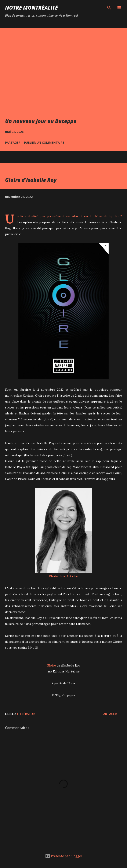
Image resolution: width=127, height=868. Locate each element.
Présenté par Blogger (64, 856)
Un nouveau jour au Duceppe (41, 121)
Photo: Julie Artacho (64, 576)
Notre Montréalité (31, 8)
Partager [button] (13, 143)
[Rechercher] (109, 8)
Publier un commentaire (44, 143)
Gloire (51, 665)
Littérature (27, 714)
